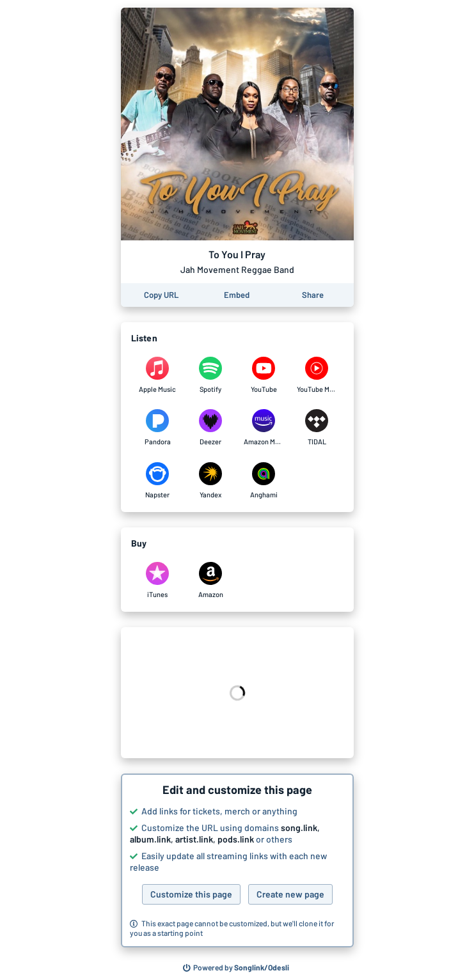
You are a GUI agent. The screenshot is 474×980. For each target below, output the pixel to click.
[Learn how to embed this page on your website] (237, 295)
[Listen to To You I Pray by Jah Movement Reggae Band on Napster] (158, 481)
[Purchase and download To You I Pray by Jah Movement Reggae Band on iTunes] (158, 580)
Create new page (290, 894)
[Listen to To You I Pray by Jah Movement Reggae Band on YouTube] (264, 375)
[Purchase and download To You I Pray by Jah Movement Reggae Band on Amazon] (211, 580)
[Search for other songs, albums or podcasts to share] (236, 968)
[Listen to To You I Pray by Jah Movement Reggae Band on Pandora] (158, 428)
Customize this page (191, 894)
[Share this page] (313, 295)
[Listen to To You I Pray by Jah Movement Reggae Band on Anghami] (264, 481)
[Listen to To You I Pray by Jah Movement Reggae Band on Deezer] (211, 428)
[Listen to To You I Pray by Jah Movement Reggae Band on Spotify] (211, 375)
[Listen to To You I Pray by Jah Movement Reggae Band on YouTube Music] (317, 375)
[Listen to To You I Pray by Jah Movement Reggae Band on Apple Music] (158, 375)
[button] (237, 860)
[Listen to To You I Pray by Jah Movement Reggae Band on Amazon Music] (264, 428)
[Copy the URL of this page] (161, 295)
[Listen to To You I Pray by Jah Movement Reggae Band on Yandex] (211, 481)
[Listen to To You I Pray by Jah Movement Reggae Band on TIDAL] (317, 428)
